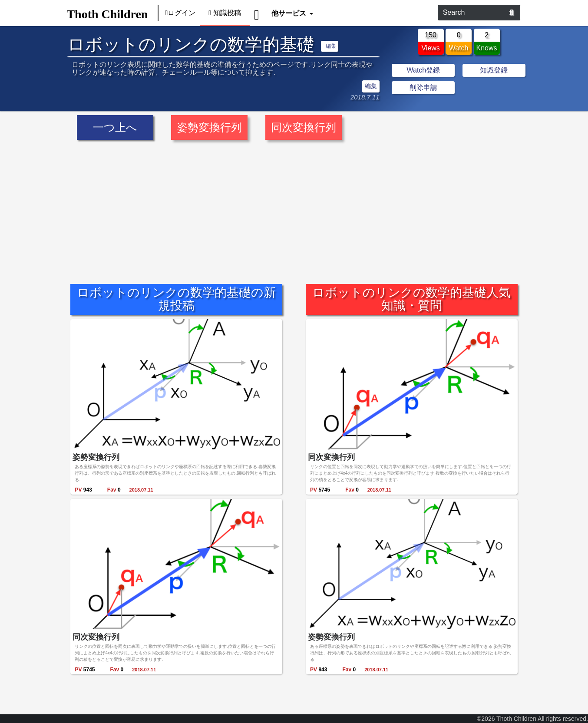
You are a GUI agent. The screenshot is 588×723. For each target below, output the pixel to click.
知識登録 (494, 70)
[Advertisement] (294, 206)
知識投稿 (225, 13)
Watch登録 (423, 70)
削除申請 (423, 87)
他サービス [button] (289, 13)
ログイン (180, 13)
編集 (331, 46)
